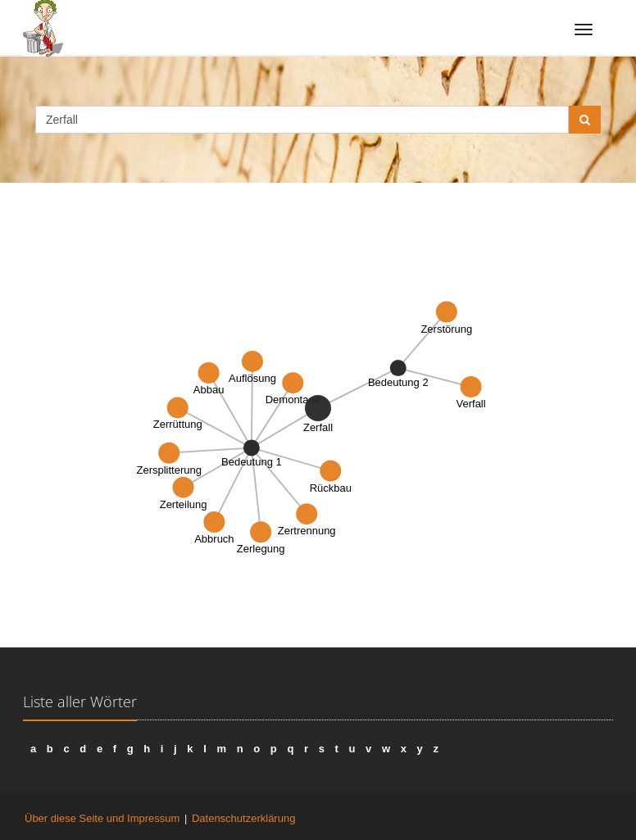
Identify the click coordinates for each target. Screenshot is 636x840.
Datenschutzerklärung (243, 818)
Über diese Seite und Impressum (102, 818)
